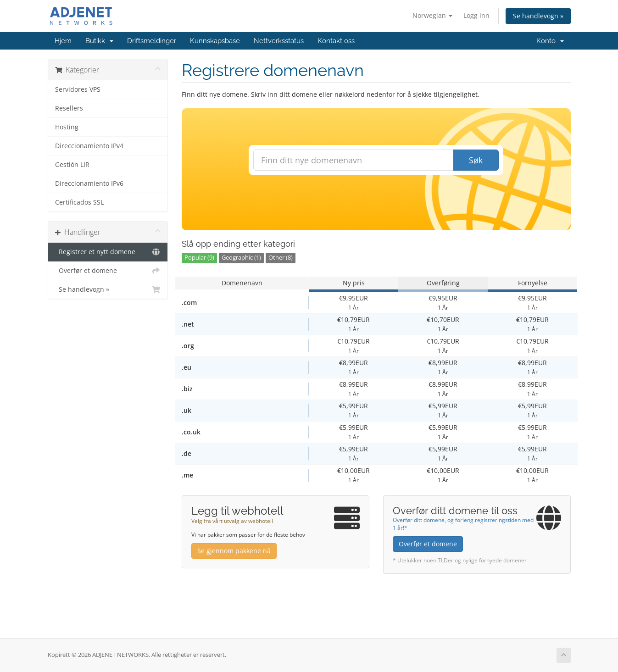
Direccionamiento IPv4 (89, 146)
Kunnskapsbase (215, 41)
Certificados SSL (79, 202)
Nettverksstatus (279, 41)
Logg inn (476, 15)
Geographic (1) (241, 258)
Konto (550, 41)
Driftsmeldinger (152, 41)
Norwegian (432, 15)
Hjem (63, 41)
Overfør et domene (108, 271)
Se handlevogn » (538, 16)
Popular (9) (199, 258)
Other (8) (281, 258)
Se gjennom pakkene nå (234, 551)
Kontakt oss (336, 41)
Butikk (99, 41)
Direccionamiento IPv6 (89, 183)
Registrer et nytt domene (108, 252)
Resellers (69, 108)
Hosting (67, 127)
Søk (476, 160)
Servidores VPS (78, 89)
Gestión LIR (72, 165)
